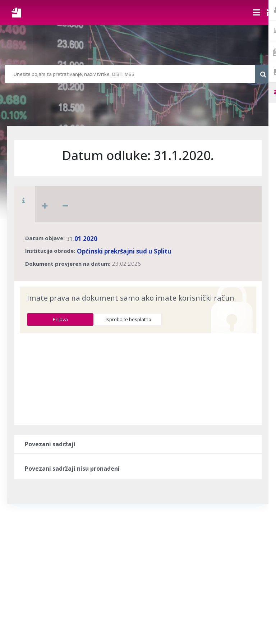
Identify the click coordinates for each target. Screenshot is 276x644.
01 (78, 239)
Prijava (60, 319)
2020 (90, 239)
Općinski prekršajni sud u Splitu (124, 251)
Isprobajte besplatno (128, 319)
